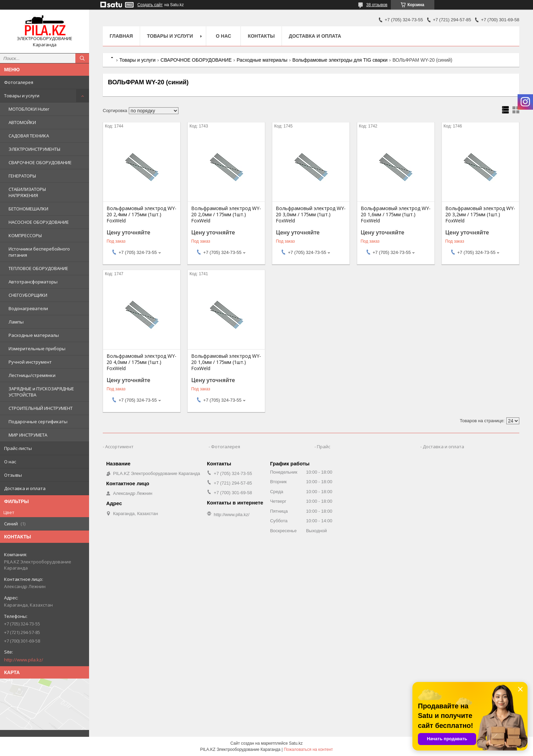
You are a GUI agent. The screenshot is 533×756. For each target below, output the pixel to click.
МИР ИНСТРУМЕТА (28, 435)
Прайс (324, 447)
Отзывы (13, 475)
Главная (121, 36)
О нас (10, 462)
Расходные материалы (34, 335)
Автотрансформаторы (33, 282)
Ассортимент (119, 447)
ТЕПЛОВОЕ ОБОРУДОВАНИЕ (38, 268)
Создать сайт (150, 5)
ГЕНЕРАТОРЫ (22, 176)
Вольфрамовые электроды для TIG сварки (340, 60)
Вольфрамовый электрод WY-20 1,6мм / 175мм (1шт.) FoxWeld (396, 215)
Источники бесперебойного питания (39, 252)
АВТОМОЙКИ (22, 122)
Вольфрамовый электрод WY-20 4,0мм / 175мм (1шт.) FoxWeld (141, 362)
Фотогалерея (19, 82)
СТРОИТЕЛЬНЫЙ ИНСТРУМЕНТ (41, 408)
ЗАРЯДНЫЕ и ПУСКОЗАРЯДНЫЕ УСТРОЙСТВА (41, 392)
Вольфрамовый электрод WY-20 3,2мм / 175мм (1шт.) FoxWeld (480, 215)
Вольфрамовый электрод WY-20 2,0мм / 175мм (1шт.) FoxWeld (226, 215)
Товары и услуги (22, 96)
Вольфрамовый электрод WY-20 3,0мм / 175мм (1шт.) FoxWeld (311, 215)
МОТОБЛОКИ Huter (29, 109)
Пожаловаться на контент (308, 749)
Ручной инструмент (30, 362)
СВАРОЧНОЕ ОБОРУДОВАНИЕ (40, 162)
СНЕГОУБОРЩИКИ (28, 295)
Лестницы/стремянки (32, 375)
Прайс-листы (18, 448)
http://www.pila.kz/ (24, 660)
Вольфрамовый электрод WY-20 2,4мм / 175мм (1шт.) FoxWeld (141, 215)
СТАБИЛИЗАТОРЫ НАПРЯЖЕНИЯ (27, 192)
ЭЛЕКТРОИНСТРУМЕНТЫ (34, 149)
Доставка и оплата (25, 488)
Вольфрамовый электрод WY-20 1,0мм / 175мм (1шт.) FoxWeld (226, 362)
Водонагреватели (28, 308)
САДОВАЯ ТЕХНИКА (29, 136)
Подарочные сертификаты (38, 422)
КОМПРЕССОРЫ (25, 235)
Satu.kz (296, 743)
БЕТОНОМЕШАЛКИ (28, 209)
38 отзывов (377, 5)
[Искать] (82, 58)
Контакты (261, 36)
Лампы (16, 322)
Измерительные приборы (37, 349)
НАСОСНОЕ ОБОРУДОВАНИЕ (39, 222)
